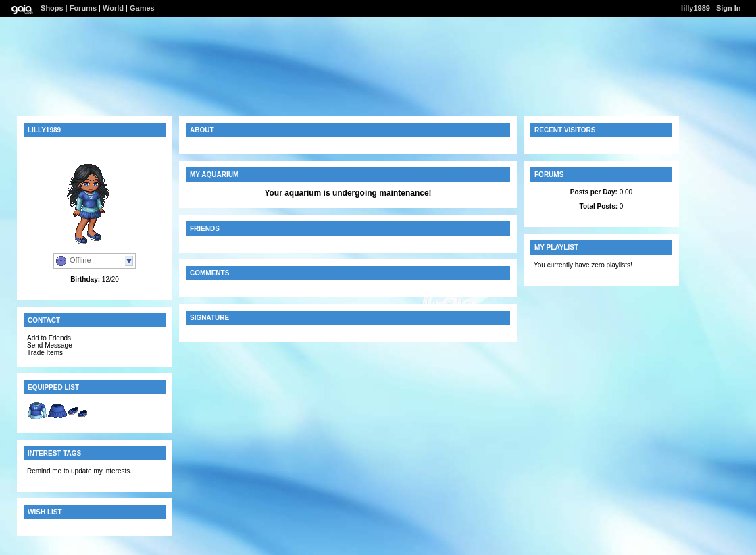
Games (142, 8)
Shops (52, 8)
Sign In (729, 8)
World (113, 8)
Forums (83, 8)
